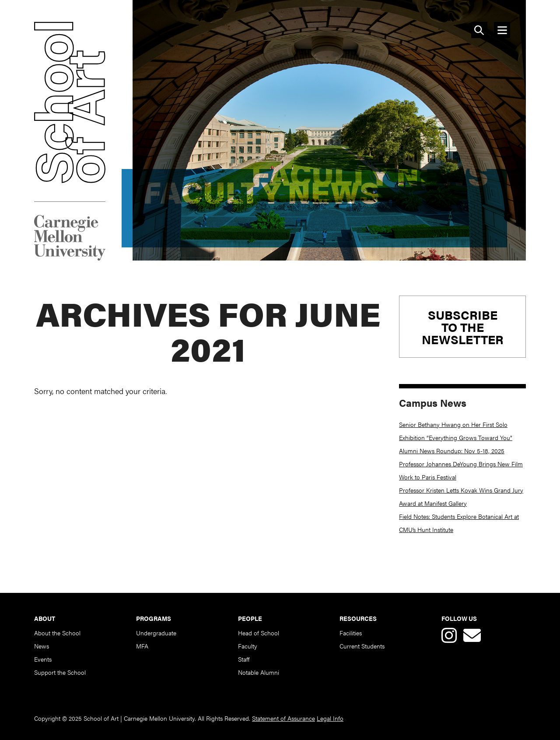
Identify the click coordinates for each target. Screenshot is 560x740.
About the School (57, 633)
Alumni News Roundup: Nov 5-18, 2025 (452, 451)
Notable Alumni (259, 672)
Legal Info (330, 718)
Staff (244, 659)
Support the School (60, 672)
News (42, 646)
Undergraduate (156, 633)
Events (43, 659)
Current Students (362, 646)
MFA (142, 646)
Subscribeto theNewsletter (463, 327)
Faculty (248, 646)
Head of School (259, 633)
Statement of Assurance (283, 718)
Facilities (351, 633)
